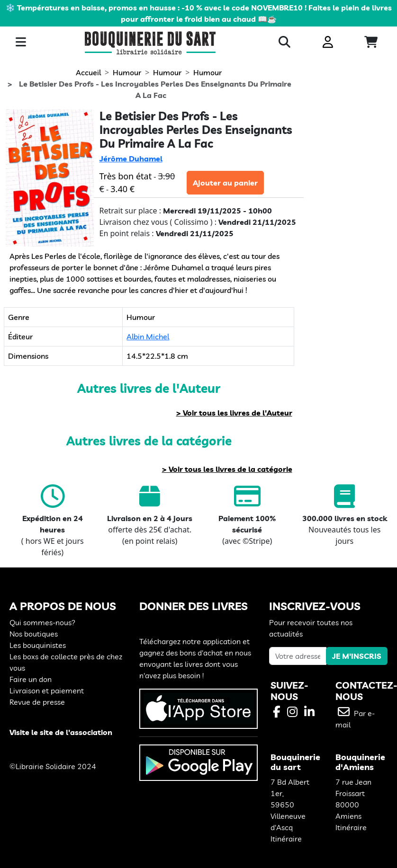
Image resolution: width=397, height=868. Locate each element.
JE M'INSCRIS (357, 656)
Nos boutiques (34, 634)
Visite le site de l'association (61, 732)
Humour (127, 72)
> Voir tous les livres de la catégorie (227, 469)
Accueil (88, 72)
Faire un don (31, 679)
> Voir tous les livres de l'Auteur (234, 413)
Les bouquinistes (38, 645)
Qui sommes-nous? (42, 622)
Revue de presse (37, 702)
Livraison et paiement (47, 691)
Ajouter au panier (225, 183)
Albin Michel (148, 337)
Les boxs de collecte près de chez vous (66, 662)
